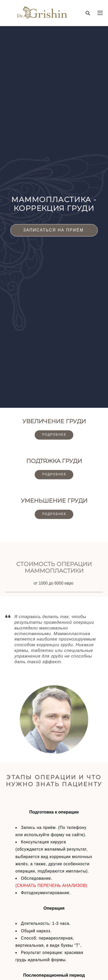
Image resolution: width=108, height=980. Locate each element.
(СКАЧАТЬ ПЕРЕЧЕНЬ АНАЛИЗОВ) (51, 886)
